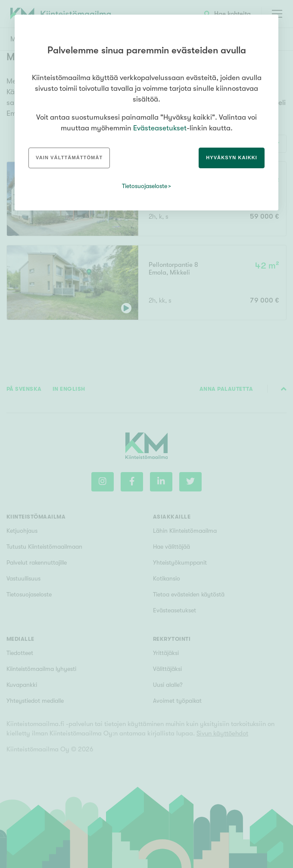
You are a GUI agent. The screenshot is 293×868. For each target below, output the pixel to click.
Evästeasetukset (160, 128)
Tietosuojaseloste (145, 186)
